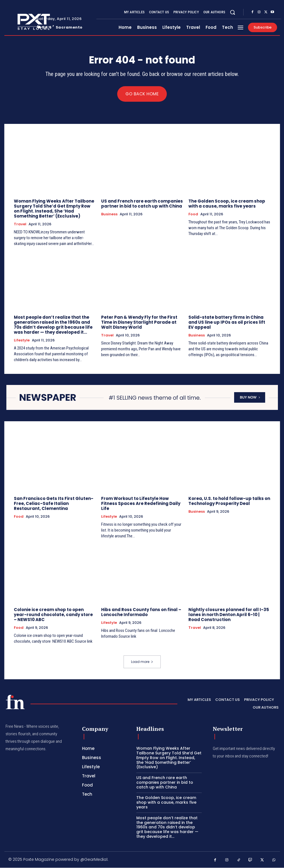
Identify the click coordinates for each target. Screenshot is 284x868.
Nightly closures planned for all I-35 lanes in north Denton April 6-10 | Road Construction (229, 615)
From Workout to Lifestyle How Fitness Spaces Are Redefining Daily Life (141, 504)
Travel (20, 224)
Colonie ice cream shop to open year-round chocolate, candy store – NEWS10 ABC (53, 615)
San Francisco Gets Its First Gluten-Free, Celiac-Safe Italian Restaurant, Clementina (54, 504)
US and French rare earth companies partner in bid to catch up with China (142, 204)
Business (109, 215)
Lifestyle (22, 341)
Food (193, 215)
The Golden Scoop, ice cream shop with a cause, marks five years (227, 204)
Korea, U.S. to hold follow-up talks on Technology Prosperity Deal (229, 501)
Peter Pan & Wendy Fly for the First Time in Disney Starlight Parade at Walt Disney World (139, 322)
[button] (232, 12)
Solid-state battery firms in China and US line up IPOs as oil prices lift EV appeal (227, 322)
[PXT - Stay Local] (15, 702)
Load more (142, 662)
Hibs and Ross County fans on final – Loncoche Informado (141, 612)
